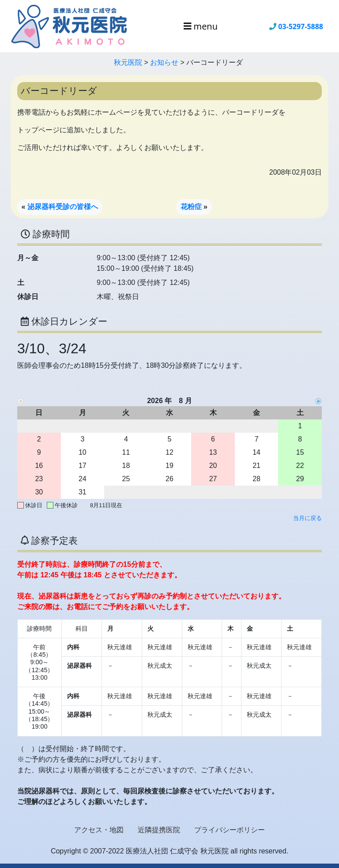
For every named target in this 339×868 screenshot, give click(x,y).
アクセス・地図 (99, 830)
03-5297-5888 (301, 26)
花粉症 (191, 207)
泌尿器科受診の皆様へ (63, 207)
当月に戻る (307, 518)
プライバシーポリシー (230, 830)
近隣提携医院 (159, 830)
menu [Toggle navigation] (201, 26)
